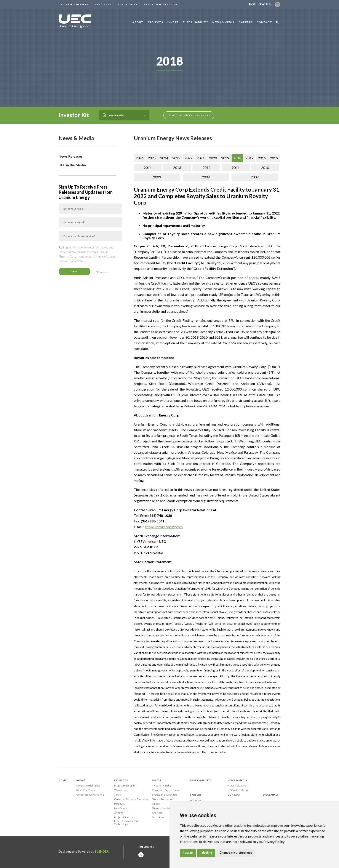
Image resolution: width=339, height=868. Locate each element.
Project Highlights (125, 786)
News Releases (71, 156)
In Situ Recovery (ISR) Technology (127, 823)
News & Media (223, 22)
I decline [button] (206, 853)
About (138, 22)
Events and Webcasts (165, 795)
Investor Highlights (163, 786)
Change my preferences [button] (236, 853)
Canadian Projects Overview (131, 799)
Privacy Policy (274, 842)
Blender (102, 851)
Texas (118, 795)
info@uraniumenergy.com (164, 527)
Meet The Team (86, 790)
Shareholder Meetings (166, 808)
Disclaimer (158, 817)
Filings (156, 804)
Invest (173, 22)
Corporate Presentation (166, 790)
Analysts (157, 813)
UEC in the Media (72, 165)
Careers (245, 22)
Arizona (119, 813)
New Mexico (122, 808)
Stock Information (163, 799)
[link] (274, 842)
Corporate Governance (90, 795)
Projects (155, 22)
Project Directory (125, 817)
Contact (264, 22)
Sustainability (195, 22)
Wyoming (120, 790)
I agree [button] (188, 853)
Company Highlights (88, 786)
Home (63, 780)
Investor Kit (74, 115)
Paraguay (120, 804)
